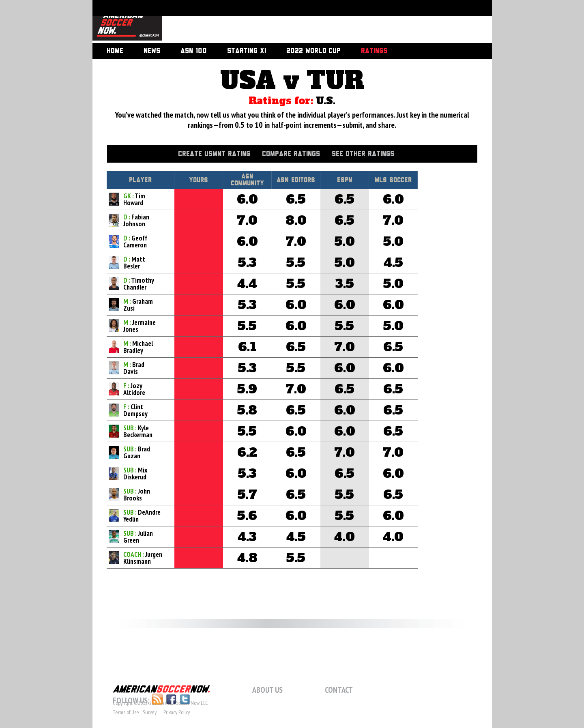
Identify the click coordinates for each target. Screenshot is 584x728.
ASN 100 (194, 51)
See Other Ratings (363, 154)
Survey (150, 712)
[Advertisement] (318, 22)
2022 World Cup (313, 51)
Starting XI (247, 51)
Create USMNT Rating (214, 154)
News (152, 51)
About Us (267, 690)
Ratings (374, 51)
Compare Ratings (291, 154)
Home (115, 51)
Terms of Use (126, 712)
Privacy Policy (177, 712)
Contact (339, 690)
